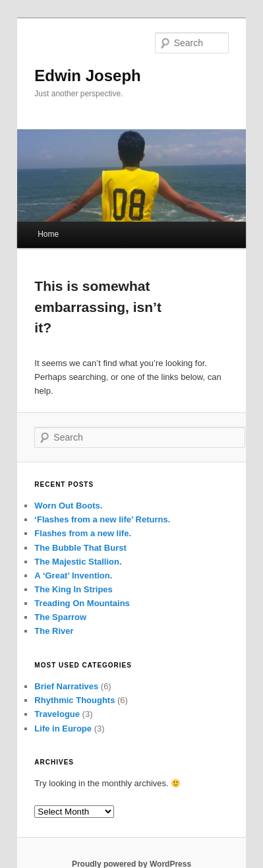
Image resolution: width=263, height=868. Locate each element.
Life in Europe (63, 728)
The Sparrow (60, 617)
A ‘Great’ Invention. (73, 575)
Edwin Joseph (87, 76)
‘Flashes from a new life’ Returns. (102, 519)
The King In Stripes (73, 589)
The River (54, 631)
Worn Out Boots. (68, 506)
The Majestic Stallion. (78, 562)
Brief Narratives (66, 686)
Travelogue (57, 714)
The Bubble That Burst (80, 548)
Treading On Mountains (82, 603)
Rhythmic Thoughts (74, 700)
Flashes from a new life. (83, 533)
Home (48, 234)
